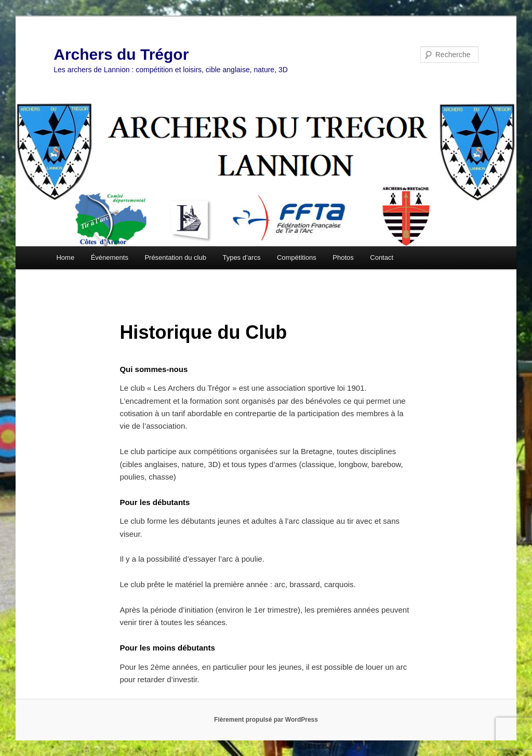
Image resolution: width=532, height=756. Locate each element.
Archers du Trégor (121, 54)
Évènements (110, 257)
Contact (382, 257)
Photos (343, 257)
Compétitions (297, 257)
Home (65, 257)
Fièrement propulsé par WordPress (266, 720)
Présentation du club (175, 257)
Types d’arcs (241, 257)
